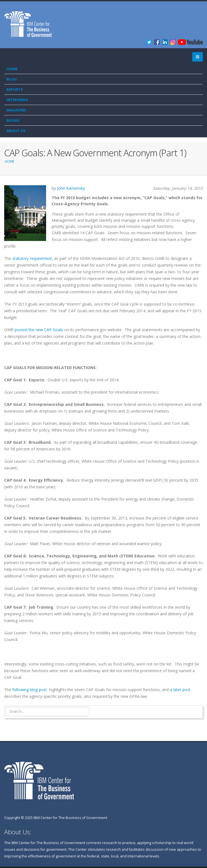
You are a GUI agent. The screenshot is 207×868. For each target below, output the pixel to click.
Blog (12, 79)
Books (13, 120)
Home (12, 69)
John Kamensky (71, 188)
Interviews (17, 100)
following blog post (30, 690)
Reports (15, 89)
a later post (180, 690)
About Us (16, 131)
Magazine (16, 110)
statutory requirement (32, 258)
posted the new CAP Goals (39, 330)
